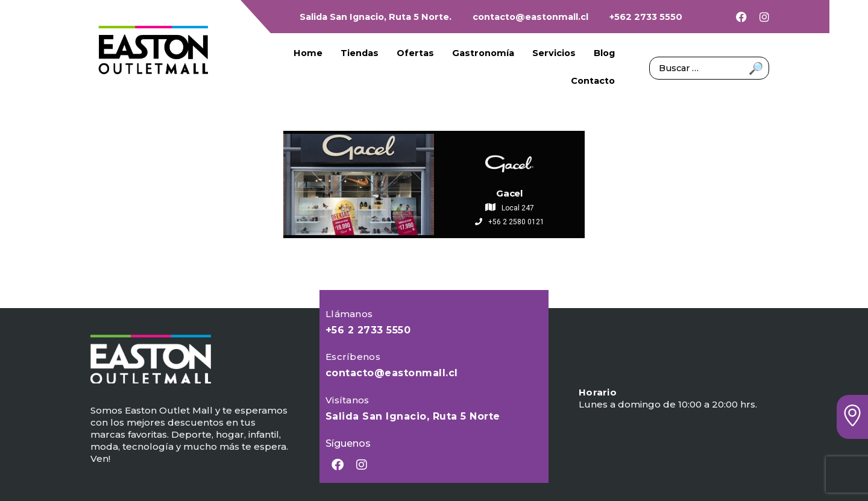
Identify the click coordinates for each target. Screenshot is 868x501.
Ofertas (415, 53)
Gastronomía (483, 53)
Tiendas (360, 53)
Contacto (593, 81)
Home (308, 53)
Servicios (554, 53)
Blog (604, 53)
